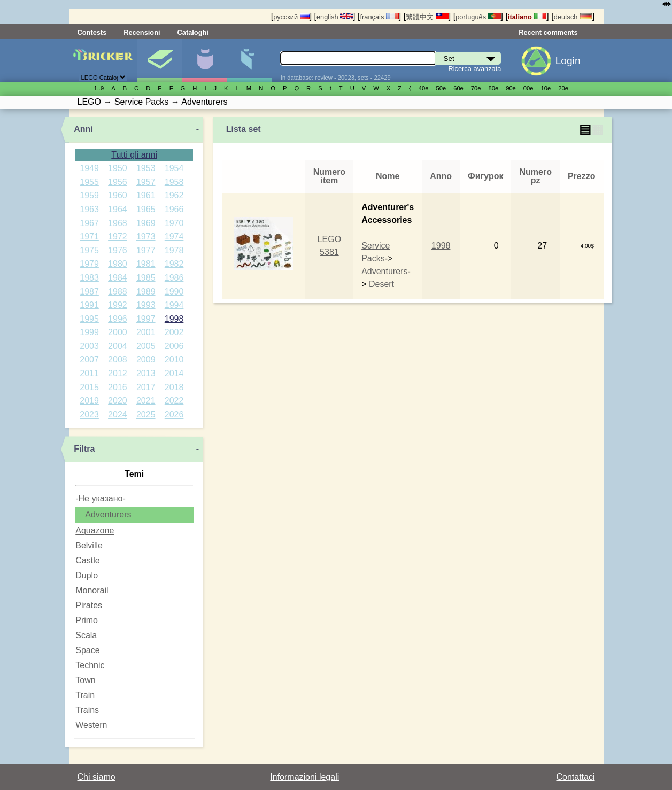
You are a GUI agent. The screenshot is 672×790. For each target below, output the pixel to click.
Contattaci (575, 777)
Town (85, 680)
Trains (87, 710)
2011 (89, 373)
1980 (118, 264)
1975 (89, 250)
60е (458, 88)
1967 (89, 223)
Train (85, 695)
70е (476, 88)
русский (291, 17)
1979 (89, 264)
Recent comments (548, 32)
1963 (89, 209)
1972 (118, 237)
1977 (146, 250)
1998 (174, 319)
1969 (146, 223)
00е (528, 88)
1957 (146, 182)
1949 (89, 168)
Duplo (87, 575)
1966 (174, 209)
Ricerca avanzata (474, 69)
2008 (118, 359)
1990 (174, 292)
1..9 (99, 88)
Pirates (89, 605)
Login (568, 61)
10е (546, 88)
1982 (174, 264)
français (379, 17)
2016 (118, 387)
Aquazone (95, 530)
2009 (146, 359)
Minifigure (204, 60)
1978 (174, 250)
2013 (146, 373)
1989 (146, 292)
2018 (174, 387)
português (478, 17)
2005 (146, 346)
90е (511, 88)
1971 (89, 237)
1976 (118, 250)
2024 (118, 415)
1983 (89, 278)
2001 (146, 332)
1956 (118, 182)
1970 (174, 223)
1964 (118, 209)
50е (441, 88)
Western (91, 725)
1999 (89, 332)
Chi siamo (96, 777)
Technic (90, 665)
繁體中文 (427, 17)
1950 (118, 168)
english (335, 17)
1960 (118, 195)
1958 (174, 182)
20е (563, 88)
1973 (146, 237)
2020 (118, 401)
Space (87, 650)
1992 (118, 305)
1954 (174, 168)
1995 (89, 319)
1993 (146, 305)
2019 (89, 401)
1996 (118, 319)
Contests (92, 32)
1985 (146, 278)
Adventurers (108, 514)
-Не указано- (101, 498)
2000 (118, 332)
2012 (118, 373)
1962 (174, 195)
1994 (174, 305)
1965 (146, 209)
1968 (118, 223)
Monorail (92, 590)
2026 (174, 415)
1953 (146, 168)
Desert (381, 284)
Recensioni (142, 32)
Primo (87, 620)
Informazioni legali (304, 777)
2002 (174, 332)
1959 (89, 195)
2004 (118, 346)
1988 (118, 292)
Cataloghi (193, 32)
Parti (249, 60)
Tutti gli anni (134, 155)
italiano (527, 17)
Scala (86, 635)
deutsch (573, 17)
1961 (146, 195)
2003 (89, 346)
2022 (174, 401)
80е (494, 88)
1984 (118, 278)
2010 (174, 359)
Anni (83, 129)
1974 (174, 237)
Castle (87, 560)
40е (424, 88)
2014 (174, 373)
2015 (89, 387)
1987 (89, 292)
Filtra (84, 449)
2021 (146, 401)
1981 (146, 264)
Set (160, 60)
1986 (174, 278)
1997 (146, 319)
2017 (146, 387)
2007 (89, 359)
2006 (174, 346)
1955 (89, 182)
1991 (89, 305)
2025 (146, 415)
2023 (89, 415)
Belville (89, 545)
